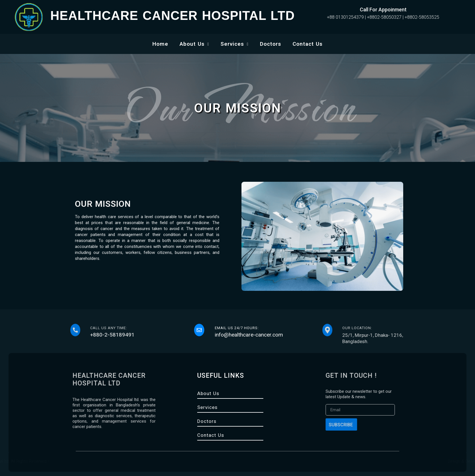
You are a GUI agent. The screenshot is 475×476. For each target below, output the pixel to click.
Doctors (271, 44)
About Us (194, 44)
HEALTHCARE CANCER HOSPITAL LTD (172, 15)
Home (160, 44)
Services (235, 44)
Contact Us (308, 44)
